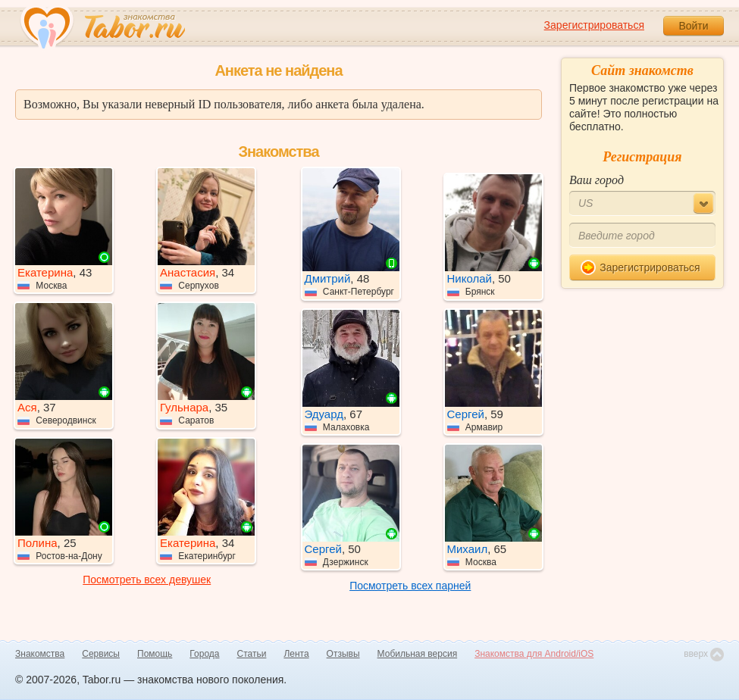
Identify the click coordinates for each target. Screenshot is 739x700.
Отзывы (343, 654)
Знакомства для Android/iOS (534, 654)
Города (204, 654)
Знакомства (40, 654)
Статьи (252, 654)
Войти (693, 26)
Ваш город (597, 180)
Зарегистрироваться (594, 25)
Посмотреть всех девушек (147, 580)
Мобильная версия (418, 654)
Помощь (155, 654)
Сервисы (101, 654)
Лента (296, 654)
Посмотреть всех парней (410, 586)
